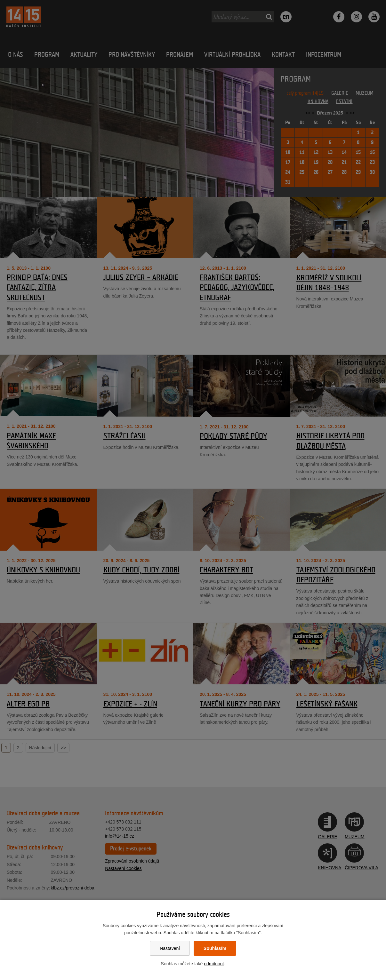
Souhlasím (215, 948)
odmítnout (214, 964)
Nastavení (170, 948)
